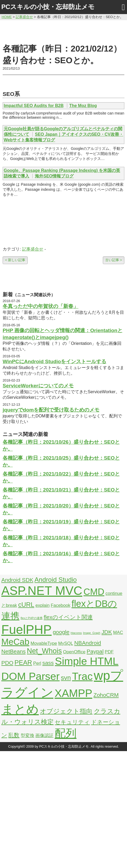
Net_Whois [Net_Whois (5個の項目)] (44, 651)
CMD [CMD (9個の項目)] (94, 592)
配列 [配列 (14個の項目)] (66, 733)
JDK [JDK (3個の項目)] (107, 632)
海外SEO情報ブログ (54, 176)
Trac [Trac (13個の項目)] (82, 676)
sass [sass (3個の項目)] (48, 663)
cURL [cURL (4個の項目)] (26, 605)
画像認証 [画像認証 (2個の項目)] (44, 736)
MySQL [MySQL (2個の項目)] (66, 643)
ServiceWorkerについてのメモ (38, 386)
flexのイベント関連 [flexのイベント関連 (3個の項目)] (68, 617)
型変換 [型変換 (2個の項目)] (27, 736)
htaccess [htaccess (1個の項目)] (76, 633)
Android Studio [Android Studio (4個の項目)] (56, 580)
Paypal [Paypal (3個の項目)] (95, 651)
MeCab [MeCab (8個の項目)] (15, 642)
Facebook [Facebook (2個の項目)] (61, 605)
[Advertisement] (64, 31)
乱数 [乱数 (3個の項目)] (14, 735)
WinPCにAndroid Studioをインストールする (54, 361)
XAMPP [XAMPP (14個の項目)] (73, 693)
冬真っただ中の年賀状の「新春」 (41, 306)
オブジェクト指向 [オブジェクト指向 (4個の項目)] (66, 711)
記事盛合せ (33, 249)
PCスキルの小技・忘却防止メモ (48, 7)
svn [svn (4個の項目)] (66, 678)
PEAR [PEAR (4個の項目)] (23, 662)
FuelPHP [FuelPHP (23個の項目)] (26, 630)
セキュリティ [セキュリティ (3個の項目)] (72, 722)
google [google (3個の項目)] (61, 632)
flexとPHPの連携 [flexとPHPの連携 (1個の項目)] (31, 618)
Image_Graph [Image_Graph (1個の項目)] (92, 633)
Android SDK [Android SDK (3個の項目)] (17, 580)
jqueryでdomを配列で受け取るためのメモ (51, 410)
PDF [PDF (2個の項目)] (109, 652)
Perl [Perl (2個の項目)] (37, 663)
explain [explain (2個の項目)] (42, 605)
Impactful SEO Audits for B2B (34, 106)
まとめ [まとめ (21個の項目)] (20, 709)
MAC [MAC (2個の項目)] (118, 632)
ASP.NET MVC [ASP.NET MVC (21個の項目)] (42, 591)
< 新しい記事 (15, 260)
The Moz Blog (83, 106)
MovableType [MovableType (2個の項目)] (44, 643)
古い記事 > (114, 260)
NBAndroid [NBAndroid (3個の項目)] (88, 643)
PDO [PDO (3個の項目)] (7, 663)
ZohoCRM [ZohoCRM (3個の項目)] (106, 695)
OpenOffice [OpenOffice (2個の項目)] (74, 652)
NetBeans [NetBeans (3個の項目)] (13, 651)
